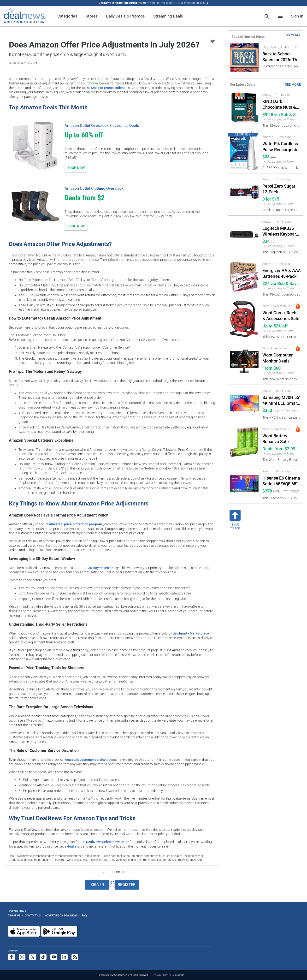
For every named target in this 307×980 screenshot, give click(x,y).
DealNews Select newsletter (107, 842)
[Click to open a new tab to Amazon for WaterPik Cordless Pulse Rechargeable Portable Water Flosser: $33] (265, 152)
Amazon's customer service (85, 760)
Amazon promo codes (107, 88)
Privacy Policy (161, 975)
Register (127, 885)
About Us (14, 915)
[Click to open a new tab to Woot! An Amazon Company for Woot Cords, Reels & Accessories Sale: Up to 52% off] (265, 321)
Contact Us (33, 915)
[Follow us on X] (33, 957)
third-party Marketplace (191, 633)
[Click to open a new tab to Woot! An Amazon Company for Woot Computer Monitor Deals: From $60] (265, 363)
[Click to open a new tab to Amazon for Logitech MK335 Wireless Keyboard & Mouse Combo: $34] (265, 237)
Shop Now (76, 168)
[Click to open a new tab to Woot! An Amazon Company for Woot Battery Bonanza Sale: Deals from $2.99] (265, 444)
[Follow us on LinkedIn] (64, 957)
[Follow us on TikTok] (43, 957)
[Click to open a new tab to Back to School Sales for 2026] (265, 58)
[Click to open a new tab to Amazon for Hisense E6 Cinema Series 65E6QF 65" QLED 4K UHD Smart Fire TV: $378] (265, 484)
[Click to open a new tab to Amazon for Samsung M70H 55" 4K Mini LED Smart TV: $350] (265, 404)
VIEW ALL (293, 35)
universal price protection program (76, 524)
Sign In (297, 16)
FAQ (84, 915)
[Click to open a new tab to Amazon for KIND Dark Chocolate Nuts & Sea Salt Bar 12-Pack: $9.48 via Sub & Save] (265, 110)
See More (293, 84)
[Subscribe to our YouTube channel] (54, 957)
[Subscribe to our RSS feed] (75, 957)
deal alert (74, 846)
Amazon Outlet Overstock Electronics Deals (102, 126)
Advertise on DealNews (61, 915)
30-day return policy (103, 568)
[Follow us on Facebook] (12, 957)
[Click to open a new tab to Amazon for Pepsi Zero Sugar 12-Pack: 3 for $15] (265, 194)
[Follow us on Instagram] (22, 957)
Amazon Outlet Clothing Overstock (94, 188)
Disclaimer (178, 975)
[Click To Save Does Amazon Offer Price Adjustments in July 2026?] (213, 42)
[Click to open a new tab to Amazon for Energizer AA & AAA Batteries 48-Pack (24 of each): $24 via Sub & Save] (265, 279)
